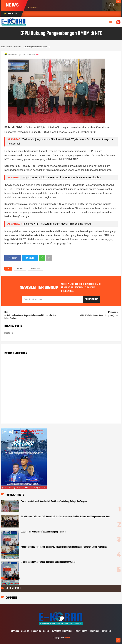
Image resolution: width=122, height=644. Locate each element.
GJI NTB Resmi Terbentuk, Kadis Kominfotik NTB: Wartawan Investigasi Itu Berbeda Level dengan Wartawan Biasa (65, 517)
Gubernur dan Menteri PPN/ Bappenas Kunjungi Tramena (43, 532)
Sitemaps (15, 631)
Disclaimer (94, 631)
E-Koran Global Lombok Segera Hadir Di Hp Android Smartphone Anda (48, 562)
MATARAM (20, 269)
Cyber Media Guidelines (62, 631)
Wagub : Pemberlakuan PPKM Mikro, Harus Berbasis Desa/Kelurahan (62, 177)
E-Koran (67, 638)
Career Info (106, 631)
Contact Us (36, 631)
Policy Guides (81, 631)
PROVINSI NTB (36, 269)
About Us (25, 631)
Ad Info (46, 631)
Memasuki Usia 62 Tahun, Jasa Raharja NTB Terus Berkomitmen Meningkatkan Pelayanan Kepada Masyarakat (64, 547)
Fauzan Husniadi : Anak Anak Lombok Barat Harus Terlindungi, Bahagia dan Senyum (54, 501)
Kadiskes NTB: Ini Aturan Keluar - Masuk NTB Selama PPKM (57, 224)
